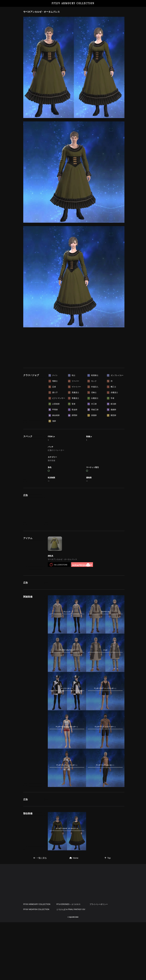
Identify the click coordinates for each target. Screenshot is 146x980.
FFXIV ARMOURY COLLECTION (73, 3)
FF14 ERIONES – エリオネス (69, 962)
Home (74, 916)
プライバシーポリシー (99, 962)
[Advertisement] (74, 347)
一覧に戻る (40, 916)
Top (108, 916)
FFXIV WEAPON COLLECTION (36, 967)
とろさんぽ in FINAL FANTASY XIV (71, 967)
